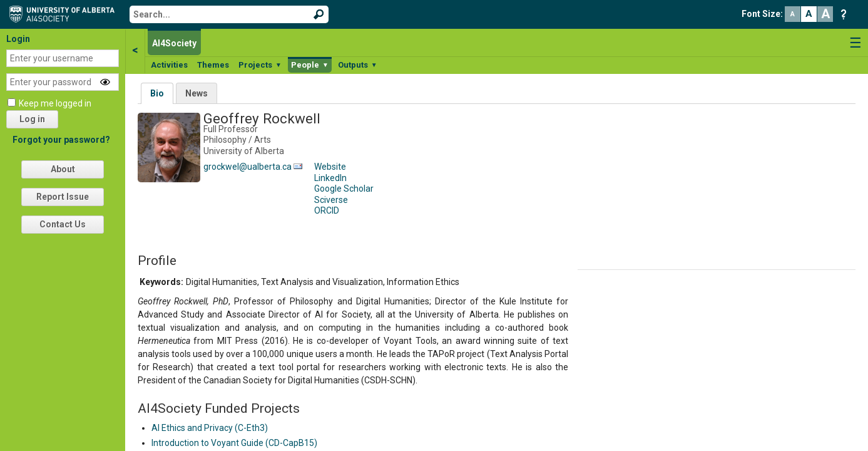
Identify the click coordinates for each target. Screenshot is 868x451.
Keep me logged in (55, 103)
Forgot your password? (61, 140)
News (197, 93)
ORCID (327, 210)
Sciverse (331, 200)
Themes (213, 65)
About (63, 169)
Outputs (358, 65)
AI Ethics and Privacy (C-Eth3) (210, 428)
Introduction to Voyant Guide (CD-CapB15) (234, 443)
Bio (157, 93)
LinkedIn (330, 178)
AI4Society (174, 43)
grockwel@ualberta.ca (248, 167)
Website (330, 167)
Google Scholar (344, 189)
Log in (32, 119)
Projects (260, 65)
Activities (169, 65)
